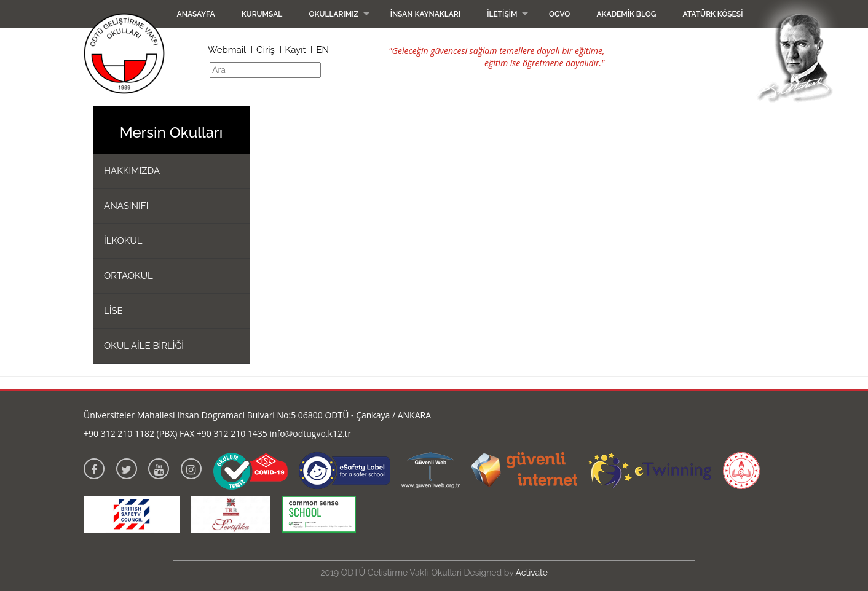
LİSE (113, 311)
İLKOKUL (123, 241)
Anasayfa (196, 14)
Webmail (227, 50)
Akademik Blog (626, 14)
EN (322, 50)
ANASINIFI (126, 206)
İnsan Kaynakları (425, 14)
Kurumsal (262, 14)
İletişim (502, 14)
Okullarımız (333, 14)
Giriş (266, 50)
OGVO (559, 14)
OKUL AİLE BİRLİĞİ (144, 346)
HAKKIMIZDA (132, 171)
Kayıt (296, 50)
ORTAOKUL (128, 276)
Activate (532, 573)
